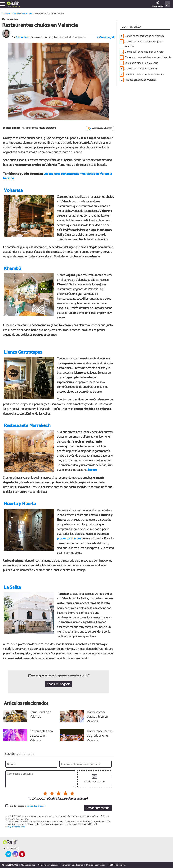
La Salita (12, 588)
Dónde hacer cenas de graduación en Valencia (100, 736)
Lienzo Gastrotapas (23, 352)
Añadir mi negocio (59, 684)
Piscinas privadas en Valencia (141, 80)
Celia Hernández (22, 37)
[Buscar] (168, 4)
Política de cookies (117, 865)
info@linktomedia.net (15, 827)
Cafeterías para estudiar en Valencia (144, 74)
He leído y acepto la (27, 806)
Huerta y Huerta (20, 504)
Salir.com (6, 14)
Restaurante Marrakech (27, 426)
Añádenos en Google (100, 128)
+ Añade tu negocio (106, 37)
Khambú (12, 269)
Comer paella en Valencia (40, 715)
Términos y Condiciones (72, 865)
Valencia (15, 6)
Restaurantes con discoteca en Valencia (41, 736)
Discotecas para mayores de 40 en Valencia (144, 44)
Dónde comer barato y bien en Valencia (97, 717)
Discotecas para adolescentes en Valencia (148, 58)
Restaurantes (28, 14)
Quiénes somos (28, 865)
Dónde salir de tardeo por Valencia (144, 52)
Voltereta (13, 191)
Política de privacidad (96, 865)
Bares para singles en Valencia (141, 63)
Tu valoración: (37, 799)
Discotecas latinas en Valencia (141, 69)
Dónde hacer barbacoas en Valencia (145, 36)
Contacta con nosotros (48, 865)
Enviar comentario (98, 808)
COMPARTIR (158, 5)
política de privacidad (36, 806)
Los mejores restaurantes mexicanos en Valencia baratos (58, 176)
